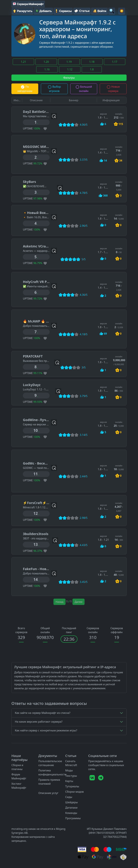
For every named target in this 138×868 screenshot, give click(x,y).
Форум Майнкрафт (19, 776)
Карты (69, 781)
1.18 (92, 62)
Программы (73, 818)
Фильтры (69, 78)
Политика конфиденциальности (52, 772)
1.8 (92, 69)
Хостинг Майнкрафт (19, 786)
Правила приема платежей (49, 782)
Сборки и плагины (17, 767)
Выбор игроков (54, 89)
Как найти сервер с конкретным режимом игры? (46, 730)
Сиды (69, 797)
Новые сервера (113, 89)
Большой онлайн (84, 89)
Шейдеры (71, 802)
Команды (71, 813)
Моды (69, 770)
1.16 (47, 69)
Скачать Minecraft (71, 763)
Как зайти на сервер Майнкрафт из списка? (43, 713)
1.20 (46, 62)
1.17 (115, 62)
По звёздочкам (25, 89)
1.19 (69, 62)
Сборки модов (74, 792)
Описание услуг (48, 793)
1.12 (70, 69)
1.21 (23, 62)
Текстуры (71, 776)
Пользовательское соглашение (50, 763)
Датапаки (71, 808)
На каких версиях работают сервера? (39, 722)
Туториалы (72, 786)
